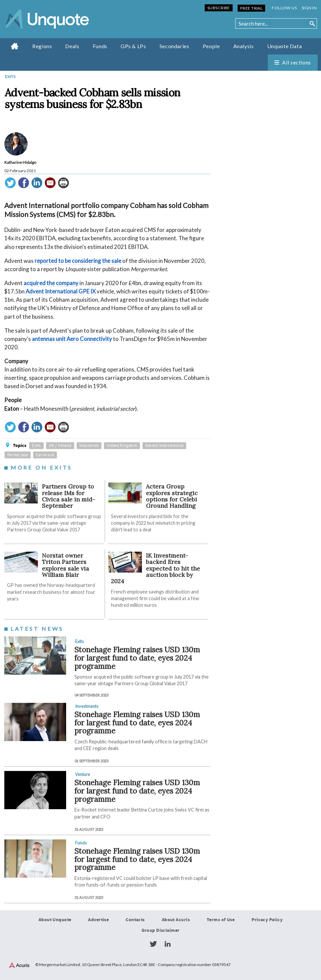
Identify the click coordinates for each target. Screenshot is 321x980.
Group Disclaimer (161, 930)
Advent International (164, 446)
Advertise (98, 920)
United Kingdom (122, 446)
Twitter (153, 944)
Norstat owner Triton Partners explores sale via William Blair (65, 565)
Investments (87, 706)
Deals (72, 46)
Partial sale (18, 455)
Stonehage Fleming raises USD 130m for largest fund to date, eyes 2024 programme (137, 658)
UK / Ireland (60, 446)
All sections (297, 62)
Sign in (309, 8)
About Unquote (55, 920)
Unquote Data (285, 46)
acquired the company (51, 283)
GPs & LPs (133, 46)
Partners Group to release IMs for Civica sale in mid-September (68, 496)
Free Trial (251, 8)
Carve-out (45, 455)
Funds (100, 46)
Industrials (89, 446)
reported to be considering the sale (78, 261)
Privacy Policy (267, 920)
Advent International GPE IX (61, 291)
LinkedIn (167, 944)
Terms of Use (221, 920)
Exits (10, 77)
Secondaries (174, 46)
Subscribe (219, 8)
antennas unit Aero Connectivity (72, 339)
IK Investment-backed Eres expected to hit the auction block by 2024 (156, 568)
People (211, 46)
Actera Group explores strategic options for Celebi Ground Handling (172, 496)
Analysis (244, 46)
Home (15, 46)
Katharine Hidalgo (20, 162)
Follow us (284, 8)
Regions (42, 46)
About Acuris (176, 920)
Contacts (135, 920)
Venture (83, 774)
